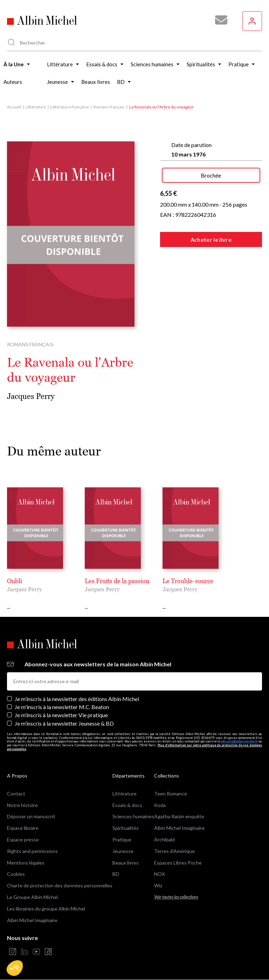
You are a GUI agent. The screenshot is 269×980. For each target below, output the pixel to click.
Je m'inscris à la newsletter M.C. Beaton (62, 707)
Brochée (211, 175)
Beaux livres (126, 863)
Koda (160, 805)
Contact (16, 794)
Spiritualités (126, 828)
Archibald (164, 839)
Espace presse (23, 839)
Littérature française (70, 107)
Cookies (16, 874)
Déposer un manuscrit (31, 816)
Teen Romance (171, 794)
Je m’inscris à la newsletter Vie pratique (61, 715)
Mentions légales (26, 863)
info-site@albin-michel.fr (239, 741)
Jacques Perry (31, 396)
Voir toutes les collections (176, 897)
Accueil (14, 107)
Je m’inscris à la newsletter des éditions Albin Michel (77, 699)
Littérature (36, 107)
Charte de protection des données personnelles (60, 885)
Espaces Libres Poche (178, 863)
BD (116, 874)
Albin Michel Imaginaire (32, 920)
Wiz (158, 885)
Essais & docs (127, 805)
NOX (160, 874)
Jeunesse (123, 851)
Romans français (109, 107)
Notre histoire (22, 805)
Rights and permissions (32, 851)
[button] (15, 968)
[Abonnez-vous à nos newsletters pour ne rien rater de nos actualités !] (219, 20)
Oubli (15, 581)
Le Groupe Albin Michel (32, 897)
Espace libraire (23, 828)
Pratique (122, 839)
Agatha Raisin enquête (179, 816)
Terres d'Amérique (174, 851)
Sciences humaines (133, 816)
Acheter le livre (211, 239)
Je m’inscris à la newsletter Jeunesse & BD (64, 723)
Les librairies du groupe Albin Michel (46, 909)
